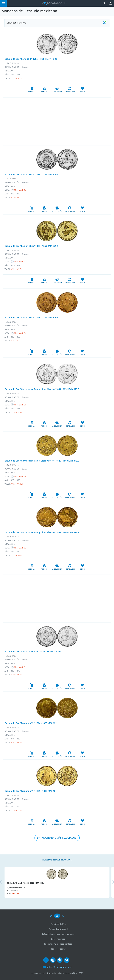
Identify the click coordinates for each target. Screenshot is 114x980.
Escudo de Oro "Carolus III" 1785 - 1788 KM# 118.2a (31, 59)
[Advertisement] (57, 120)
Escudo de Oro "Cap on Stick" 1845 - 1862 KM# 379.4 (31, 317)
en (51, 916)
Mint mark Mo (20, 262)
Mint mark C (20, 667)
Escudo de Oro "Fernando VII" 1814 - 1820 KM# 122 (31, 723)
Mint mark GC (20, 405)
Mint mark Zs (20, 190)
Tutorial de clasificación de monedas (58, 934)
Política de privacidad (58, 929)
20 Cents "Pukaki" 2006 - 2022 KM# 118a (25, 883)
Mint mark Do (20, 548)
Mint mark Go (20, 333)
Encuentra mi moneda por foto (58, 944)
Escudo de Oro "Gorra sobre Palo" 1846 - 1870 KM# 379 (33, 651)
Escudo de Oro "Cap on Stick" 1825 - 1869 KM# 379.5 (31, 246)
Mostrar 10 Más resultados (59, 838)
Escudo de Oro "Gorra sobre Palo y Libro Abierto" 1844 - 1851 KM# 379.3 (42, 389)
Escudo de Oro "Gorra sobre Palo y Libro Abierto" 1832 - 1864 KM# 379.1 (42, 532)
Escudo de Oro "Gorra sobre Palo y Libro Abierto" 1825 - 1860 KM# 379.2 (42, 461)
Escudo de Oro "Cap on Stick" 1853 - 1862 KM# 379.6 (31, 174)
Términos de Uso (58, 924)
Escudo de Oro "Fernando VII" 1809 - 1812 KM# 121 (31, 791)
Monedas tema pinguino (56, 860)
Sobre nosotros (58, 939)
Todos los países (58, 949)
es (57, 916)
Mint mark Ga (20, 476)
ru (63, 916)
